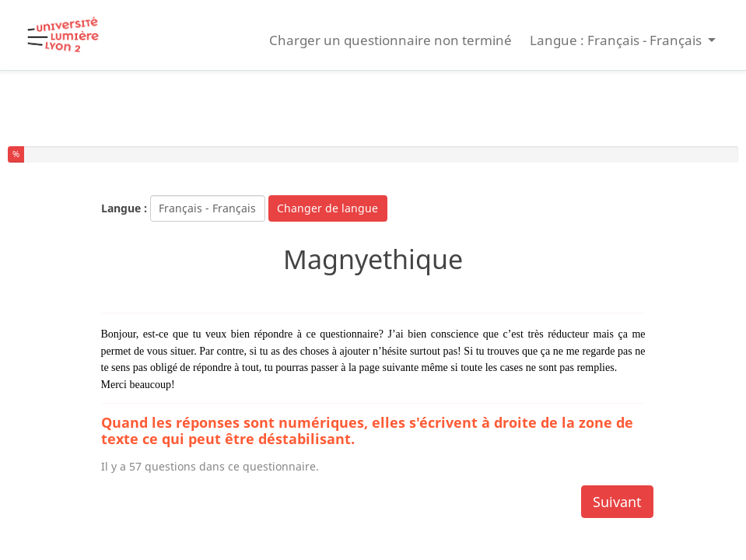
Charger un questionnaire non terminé (391, 40)
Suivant (617, 502)
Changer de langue (327, 208)
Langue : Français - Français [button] (617, 40)
